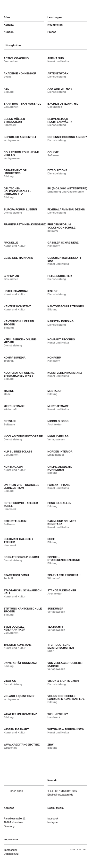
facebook (53, 818)
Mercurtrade (14, 406)
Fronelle (11, 243)
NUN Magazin (13, 467)
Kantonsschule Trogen (66, 306)
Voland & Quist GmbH (20, 696)
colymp (53, 152)
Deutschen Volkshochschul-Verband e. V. (17, 191)
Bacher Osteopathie (63, 104)
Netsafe (10, 421)
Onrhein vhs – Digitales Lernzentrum (21, 486)
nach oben (17, 791)
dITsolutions (58, 170)
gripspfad (11, 276)
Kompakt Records (61, 339)
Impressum (10, 850)
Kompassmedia (15, 358)
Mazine (9, 391)
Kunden (9, 32)
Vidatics (10, 681)
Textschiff (56, 627)
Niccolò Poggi (58, 421)
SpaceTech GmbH (16, 575)
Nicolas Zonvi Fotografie (23, 436)
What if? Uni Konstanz (20, 714)
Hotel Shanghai (16, 291)
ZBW (51, 745)
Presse (52, 32)
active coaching (16, 58)
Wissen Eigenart (16, 729)
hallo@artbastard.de (61, 795)
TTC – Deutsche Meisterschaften (61, 646)
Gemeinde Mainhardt (19, 258)
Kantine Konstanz (17, 306)
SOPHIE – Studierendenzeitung (64, 559)
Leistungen (55, 17)
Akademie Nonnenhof (20, 73)
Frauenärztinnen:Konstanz (25, 224)
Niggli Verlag (58, 436)
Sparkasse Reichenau (64, 575)
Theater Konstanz (17, 645)
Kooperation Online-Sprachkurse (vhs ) (19, 374)
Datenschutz (11, 854)
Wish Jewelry (58, 714)
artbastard (29, 7)
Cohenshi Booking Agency (67, 137)
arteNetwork (58, 73)
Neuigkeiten (55, 25)
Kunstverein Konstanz (65, 373)
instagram (53, 822)
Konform (54, 358)
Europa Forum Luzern (20, 209)
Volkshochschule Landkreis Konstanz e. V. (66, 697)
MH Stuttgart (58, 406)
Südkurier (55, 609)
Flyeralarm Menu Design (66, 209)
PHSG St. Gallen (59, 503)
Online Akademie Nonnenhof (60, 468)
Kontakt (9, 25)
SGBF (51, 539)
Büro (7, 17)
